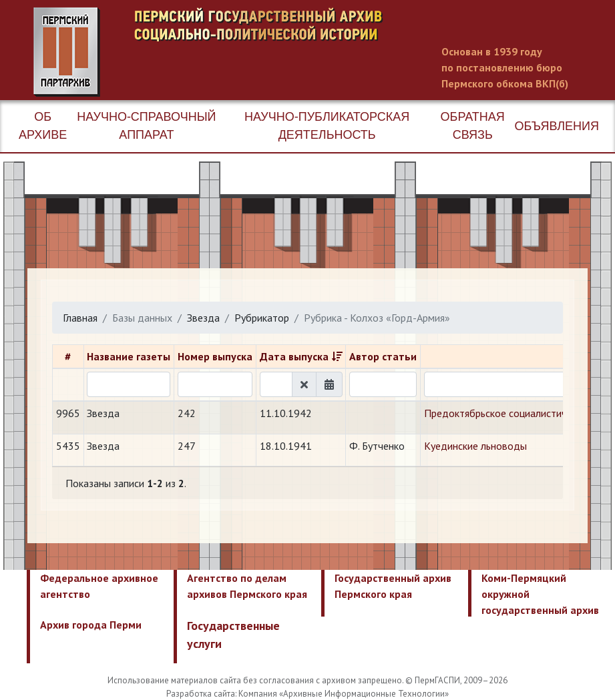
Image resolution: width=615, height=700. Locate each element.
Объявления (557, 126)
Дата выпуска (294, 356)
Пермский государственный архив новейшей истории (284, 52)
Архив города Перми (91, 625)
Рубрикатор (262, 318)
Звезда (203, 318)
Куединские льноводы (475, 446)
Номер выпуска (215, 356)
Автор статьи (383, 356)
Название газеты (129, 356)
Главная (80, 318)
